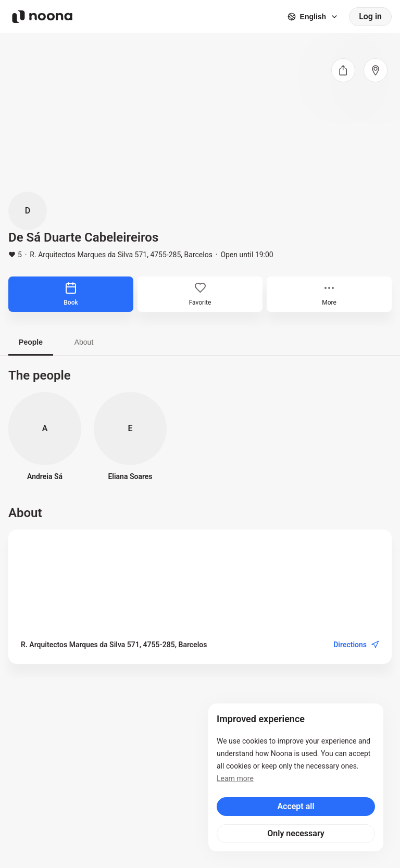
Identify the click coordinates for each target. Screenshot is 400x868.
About (84, 342)
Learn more (235, 778)
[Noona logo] (42, 17)
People (31, 342)
